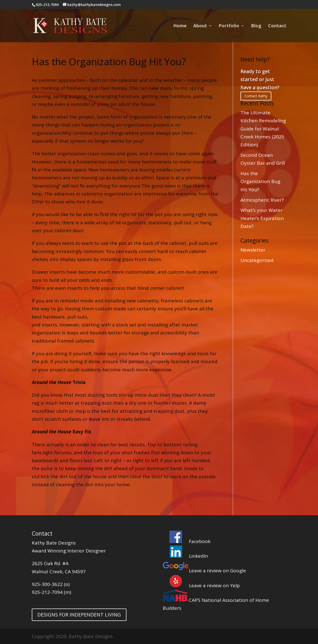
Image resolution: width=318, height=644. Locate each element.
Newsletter (253, 250)
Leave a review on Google (204, 571)
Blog (256, 26)
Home (180, 26)
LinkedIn (185, 556)
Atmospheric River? (262, 200)
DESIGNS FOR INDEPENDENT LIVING (79, 615)
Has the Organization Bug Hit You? (260, 181)
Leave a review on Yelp (201, 585)
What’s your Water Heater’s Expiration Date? (262, 218)
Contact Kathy (256, 96)
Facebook (187, 541)
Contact (277, 26)
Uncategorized (257, 260)
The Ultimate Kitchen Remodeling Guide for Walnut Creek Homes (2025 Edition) (263, 129)
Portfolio (229, 26)
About (200, 26)
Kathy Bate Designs (54, 543)
